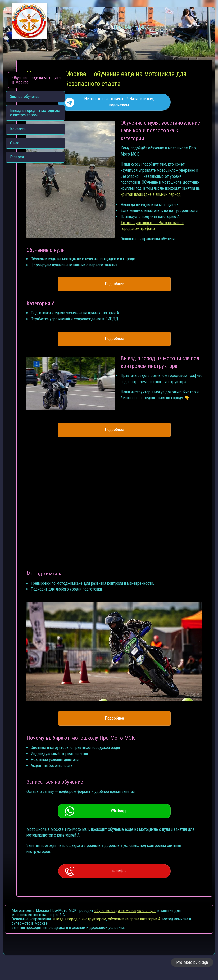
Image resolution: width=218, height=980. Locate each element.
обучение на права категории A (134, 927)
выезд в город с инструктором (79, 927)
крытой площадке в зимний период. (126, 224)
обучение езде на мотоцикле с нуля (125, 919)
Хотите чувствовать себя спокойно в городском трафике (126, 252)
